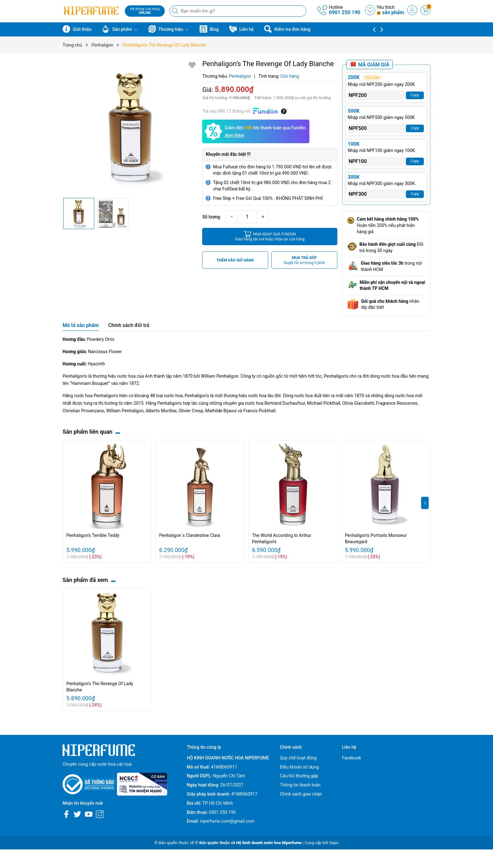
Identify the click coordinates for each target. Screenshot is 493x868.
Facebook (352, 758)
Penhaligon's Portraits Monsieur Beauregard (376, 538)
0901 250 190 (345, 12)
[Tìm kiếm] (176, 11)
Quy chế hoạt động (298, 758)
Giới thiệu (77, 29)
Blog (209, 29)
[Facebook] (66, 814)
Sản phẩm (120, 29)
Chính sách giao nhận (301, 794)
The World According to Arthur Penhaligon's (282, 538)
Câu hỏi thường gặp (299, 776)
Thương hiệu (169, 29)
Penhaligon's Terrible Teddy (93, 535)
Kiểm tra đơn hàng (287, 29)
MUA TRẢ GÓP (305, 260)
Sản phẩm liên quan (88, 432)
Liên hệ (241, 29)
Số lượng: (212, 217)
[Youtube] (89, 814)
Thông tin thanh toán (300, 785)
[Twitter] (77, 814)
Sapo (334, 843)
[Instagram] (100, 814)
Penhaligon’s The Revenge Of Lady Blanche (100, 687)
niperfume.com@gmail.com (227, 821)
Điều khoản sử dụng (299, 767)
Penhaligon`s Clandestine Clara (190, 535)
